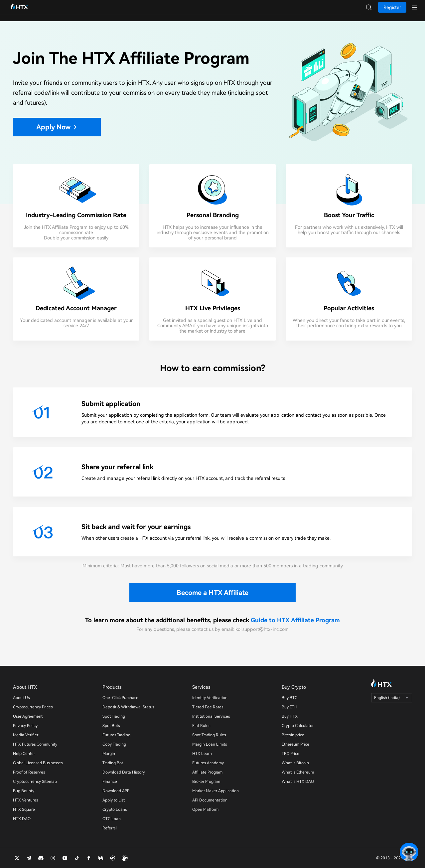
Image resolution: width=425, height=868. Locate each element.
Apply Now (57, 127)
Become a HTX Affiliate (213, 593)
